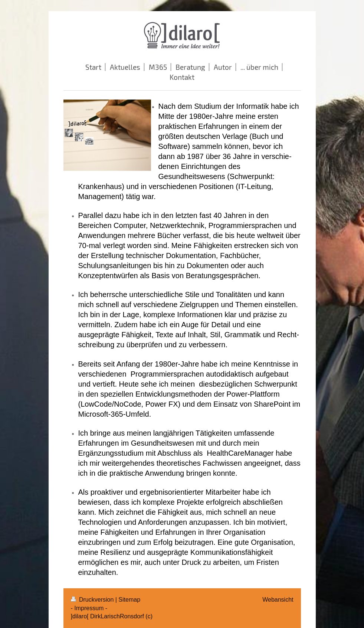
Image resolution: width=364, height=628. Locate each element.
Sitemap (129, 600)
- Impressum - (89, 608)
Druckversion (93, 600)
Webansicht (278, 600)
